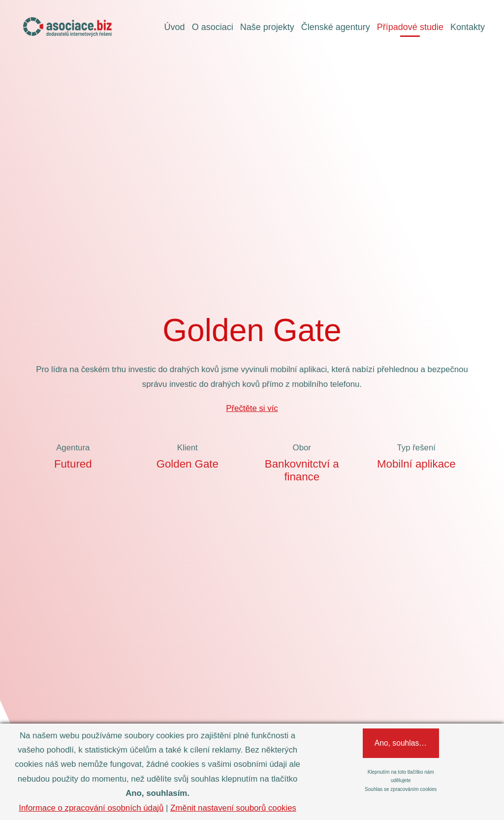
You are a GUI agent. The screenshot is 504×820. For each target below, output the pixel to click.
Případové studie (410, 27)
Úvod (175, 27)
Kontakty (468, 27)
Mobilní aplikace (416, 464)
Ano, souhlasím (409, 743)
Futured (73, 464)
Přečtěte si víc (252, 408)
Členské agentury (336, 27)
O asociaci (213, 27)
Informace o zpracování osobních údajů (91, 808)
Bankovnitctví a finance (302, 471)
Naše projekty (267, 27)
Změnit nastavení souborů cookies (233, 808)
